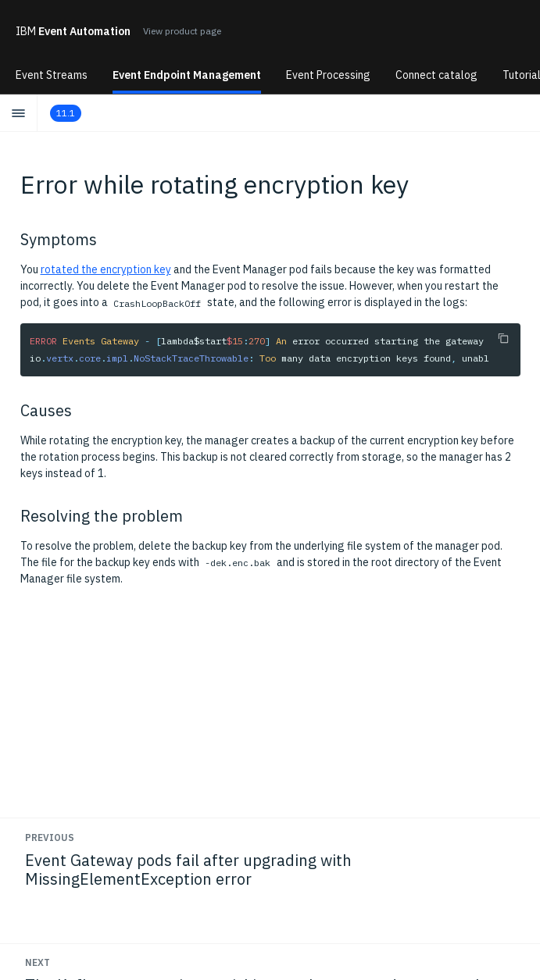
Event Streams (52, 75)
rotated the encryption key (106, 269)
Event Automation (73, 31)
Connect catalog (436, 75)
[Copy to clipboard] (503, 338)
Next (38, 962)
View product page (182, 31)
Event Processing (328, 75)
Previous (50, 837)
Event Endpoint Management (187, 75)
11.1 (66, 113)
